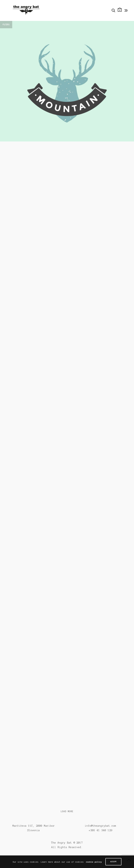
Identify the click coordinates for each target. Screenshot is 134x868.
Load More (67, 811)
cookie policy (94, 862)
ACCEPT (113, 862)
